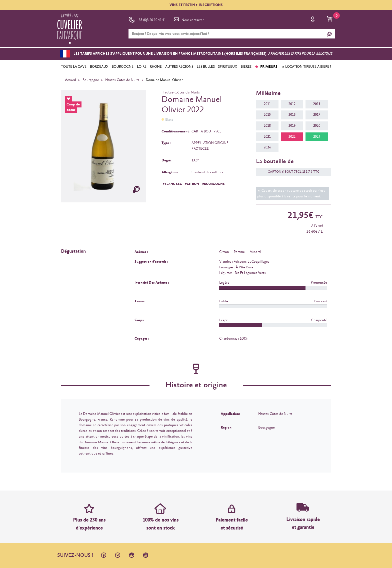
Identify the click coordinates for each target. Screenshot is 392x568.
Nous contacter (188, 19)
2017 (317, 115)
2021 (267, 137)
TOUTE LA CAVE (74, 67)
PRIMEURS (266, 67)
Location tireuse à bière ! (306, 67)
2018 (267, 126)
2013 (317, 104)
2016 (292, 115)
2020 (317, 126)
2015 (267, 115)
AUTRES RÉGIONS (179, 67)
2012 (292, 104)
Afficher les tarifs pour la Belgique (300, 54)
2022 (292, 137)
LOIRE (142, 67)
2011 (267, 104)
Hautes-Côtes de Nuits (122, 80)
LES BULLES (206, 67)
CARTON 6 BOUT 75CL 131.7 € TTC (291, 172)
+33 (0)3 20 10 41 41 (147, 19)
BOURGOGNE (123, 67)
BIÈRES (246, 67)
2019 (292, 126)
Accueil (70, 80)
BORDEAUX (99, 67)
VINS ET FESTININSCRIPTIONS (196, 5)
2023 (317, 137)
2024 (267, 147)
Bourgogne (91, 80)
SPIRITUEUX (228, 67)
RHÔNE (156, 67)
